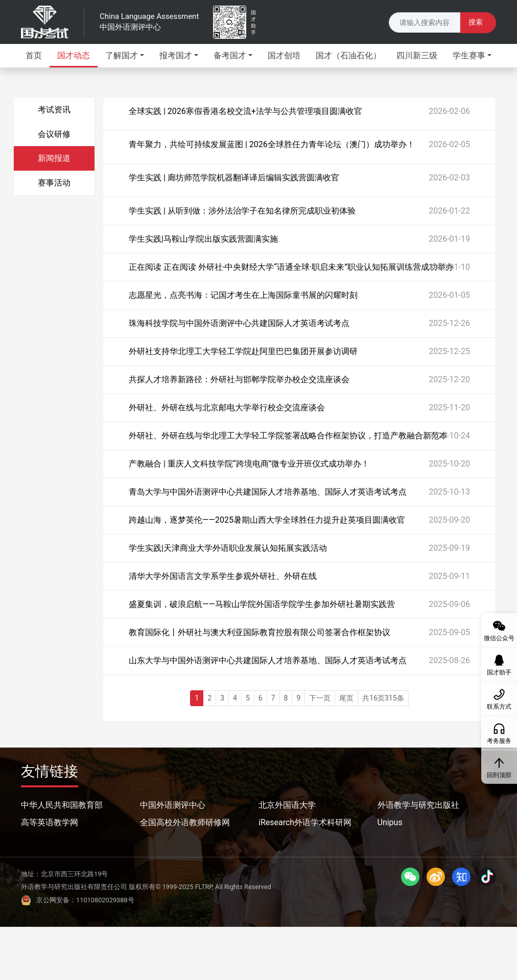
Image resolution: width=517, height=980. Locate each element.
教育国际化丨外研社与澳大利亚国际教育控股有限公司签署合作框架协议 (260, 632)
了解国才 (122, 55)
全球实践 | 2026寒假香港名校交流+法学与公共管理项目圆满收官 (245, 111)
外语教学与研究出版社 (418, 805)
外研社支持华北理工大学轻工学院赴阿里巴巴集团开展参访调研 (243, 351)
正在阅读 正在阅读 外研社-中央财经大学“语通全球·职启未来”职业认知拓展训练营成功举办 (291, 267)
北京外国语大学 (287, 805)
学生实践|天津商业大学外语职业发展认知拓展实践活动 (228, 548)
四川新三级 (417, 55)
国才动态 (74, 55)
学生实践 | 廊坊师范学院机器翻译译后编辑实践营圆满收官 (234, 178)
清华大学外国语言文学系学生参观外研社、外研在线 (223, 576)
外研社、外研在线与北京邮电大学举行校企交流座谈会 (227, 407)
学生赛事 (469, 55)
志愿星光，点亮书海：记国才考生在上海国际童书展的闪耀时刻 (243, 295)
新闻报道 (54, 158)
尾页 (346, 698)
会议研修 (54, 134)
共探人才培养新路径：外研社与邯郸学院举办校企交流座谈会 (239, 379)
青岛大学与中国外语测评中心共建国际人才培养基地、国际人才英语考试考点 (268, 492)
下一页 (320, 698)
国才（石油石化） (348, 55)
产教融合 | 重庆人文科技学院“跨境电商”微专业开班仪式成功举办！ (249, 464)
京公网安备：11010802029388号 (78, 900)
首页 (34, 55)
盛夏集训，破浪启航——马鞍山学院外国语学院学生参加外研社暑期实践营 (262, 604)
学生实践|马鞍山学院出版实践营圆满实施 (203, 239)
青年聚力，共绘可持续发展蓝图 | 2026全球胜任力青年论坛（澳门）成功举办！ (272, 144)
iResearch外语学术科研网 (305, 822)
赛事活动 (54, 183)
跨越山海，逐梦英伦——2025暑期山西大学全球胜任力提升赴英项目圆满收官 (267, 520)
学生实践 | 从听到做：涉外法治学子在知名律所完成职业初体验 (242, 211)
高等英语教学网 (50, 822)
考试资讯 (54, 110)
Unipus (390, 822)
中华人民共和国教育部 (62, 805)
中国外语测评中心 (173, 805)
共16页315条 (383, 698)
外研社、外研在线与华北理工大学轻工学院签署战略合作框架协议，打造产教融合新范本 (288, 436)
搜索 (476, 22)
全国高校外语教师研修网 (185, 822)
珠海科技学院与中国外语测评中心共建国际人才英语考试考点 (239, 323)
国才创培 (284, 55)
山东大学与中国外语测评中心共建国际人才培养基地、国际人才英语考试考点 (268, 660)
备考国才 (230, 55)
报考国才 (176, 55)
